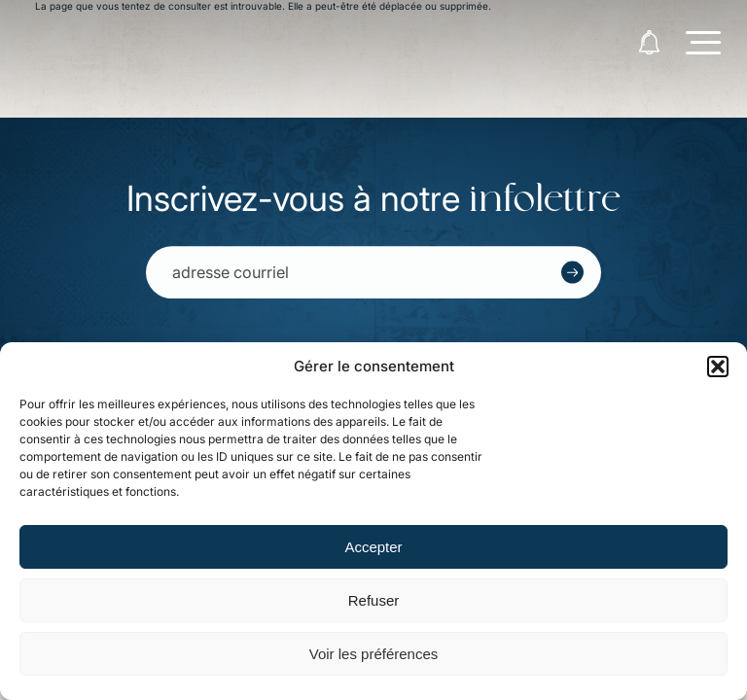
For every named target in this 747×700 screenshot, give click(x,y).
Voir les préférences (374, 654)
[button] (718, 367)
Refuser (374, 600)
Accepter (373, 547)
